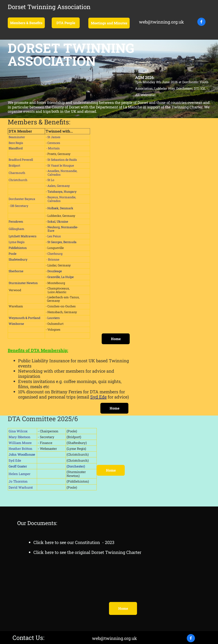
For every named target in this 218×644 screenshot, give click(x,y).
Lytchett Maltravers (23, 236)
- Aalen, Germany (58, 186)
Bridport (14, 165)
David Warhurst (21, 487)
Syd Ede (98, 397)
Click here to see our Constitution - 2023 (74, 542)
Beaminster (17, 137)
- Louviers (53, 318)
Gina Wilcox (18, 431)
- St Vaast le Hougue (60, 165)
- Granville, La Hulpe (60, 277)
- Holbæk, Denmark (59, 208)
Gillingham (17, 229)
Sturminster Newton (23, 283)
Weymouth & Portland (24, 318)
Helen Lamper (19, 474)
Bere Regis (16, 143)
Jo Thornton (18, 481)
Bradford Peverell (21, 160)
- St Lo (50, 180)
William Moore (20, 443)
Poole (12, 254)
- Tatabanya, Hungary (61, 191)
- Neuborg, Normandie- (62, 227)
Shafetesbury (18, 259)
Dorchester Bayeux (22, 199)
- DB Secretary (18, 206)
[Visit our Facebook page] (201, 22)
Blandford (16, 148)
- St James (53, 137)
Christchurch (18, 180)
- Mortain (53, 148)
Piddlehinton (18, 248)
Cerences (54, 143)
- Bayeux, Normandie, (61, 197)
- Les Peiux (53, 236)
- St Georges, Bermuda (61, 242)
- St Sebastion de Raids (61, 160)
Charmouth (17, 173)
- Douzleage (54, 271)
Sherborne (16, 271)
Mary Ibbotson (19, 437)
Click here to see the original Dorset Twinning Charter (87, 552)
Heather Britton (20, 449)
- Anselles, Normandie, (62, 171)
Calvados (53, 174)
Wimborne (16, 324)
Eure (51, 231)
